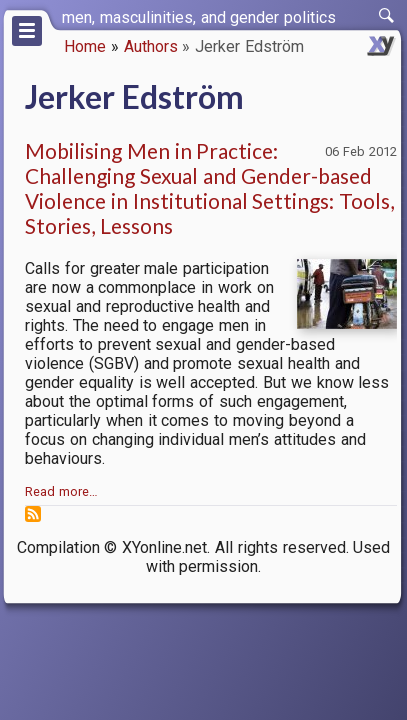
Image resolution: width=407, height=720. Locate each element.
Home (85, 46)
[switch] (387, 16)
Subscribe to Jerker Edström (33, 514)
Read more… (61, 491)
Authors (151, 46)
